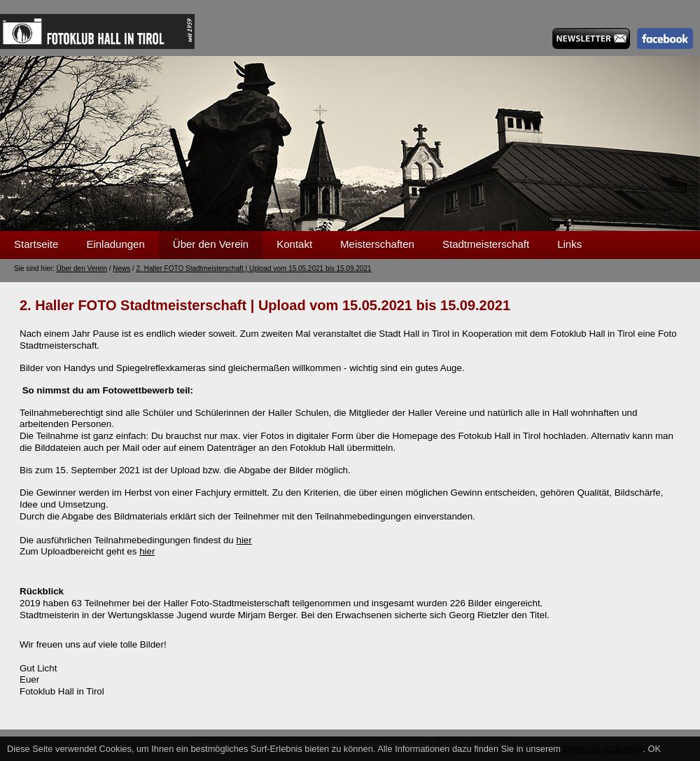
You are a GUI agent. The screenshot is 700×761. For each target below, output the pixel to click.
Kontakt (294, 244)
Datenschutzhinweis (603, 749)
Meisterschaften (377, 244)
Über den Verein (211, 244)
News (121, 268)
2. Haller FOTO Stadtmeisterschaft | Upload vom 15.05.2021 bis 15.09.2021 (254, 268)
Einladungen (115, 244)
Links (569, 244)
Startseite (36, 244)
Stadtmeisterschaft (486, 244)
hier (244, 540)
